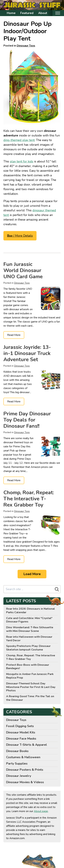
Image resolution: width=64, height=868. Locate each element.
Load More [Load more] (32, 574)
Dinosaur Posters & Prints (25, 770)
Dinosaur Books (17, 751)
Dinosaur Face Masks (21, 739)
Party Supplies (17, 764)
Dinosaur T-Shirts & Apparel (27, 745)
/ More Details (20, 236)
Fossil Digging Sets (20, 726)
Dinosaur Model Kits (21, 732)
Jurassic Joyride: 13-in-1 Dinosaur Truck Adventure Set (27, 353)
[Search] (57, 589)
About (43, 13)
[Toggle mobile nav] (58, 13)
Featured (27, 13)
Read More (14, 335)
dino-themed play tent (19, 140)
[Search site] (29, 589)
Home (11, 13)
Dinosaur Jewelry (19, 776)
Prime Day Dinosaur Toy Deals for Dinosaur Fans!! (27, 420)
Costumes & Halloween (23, 757)
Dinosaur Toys (26, 46)
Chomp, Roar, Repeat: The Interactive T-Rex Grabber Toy (29, 499)
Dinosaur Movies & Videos (25, 782)
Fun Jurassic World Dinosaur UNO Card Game (23, 270)
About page (41, 811)
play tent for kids (22, 161)
